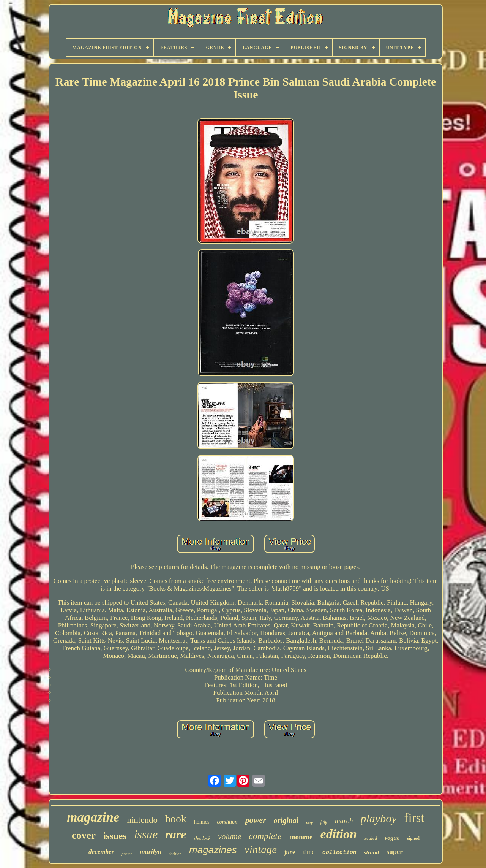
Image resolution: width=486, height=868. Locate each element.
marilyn (151, 852)
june (290, 852)
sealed (371, 838)
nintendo (142, 820)
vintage (261, 849)
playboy (379, 818)
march (344, 821)
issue (146, 834)
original (286, 820)
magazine (93, 817)
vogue (392, 838)
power (256, 820)
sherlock (202, 838)
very (309, 823)
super (395, 852)
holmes (202, 822)
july (324, 822)
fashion (175, 854)
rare (176, 834)
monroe (301, 837)
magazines (213, 850)
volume (230, 836)
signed (413, 838)
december (101, 852)
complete (265, 836)
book (176, 819)
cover (84, 835)
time (309, 852)
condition (227, 822)
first (414, 818)
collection (339, 853)
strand (372, 852)
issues (115, 836)
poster (127, 854)
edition (339, 834)
